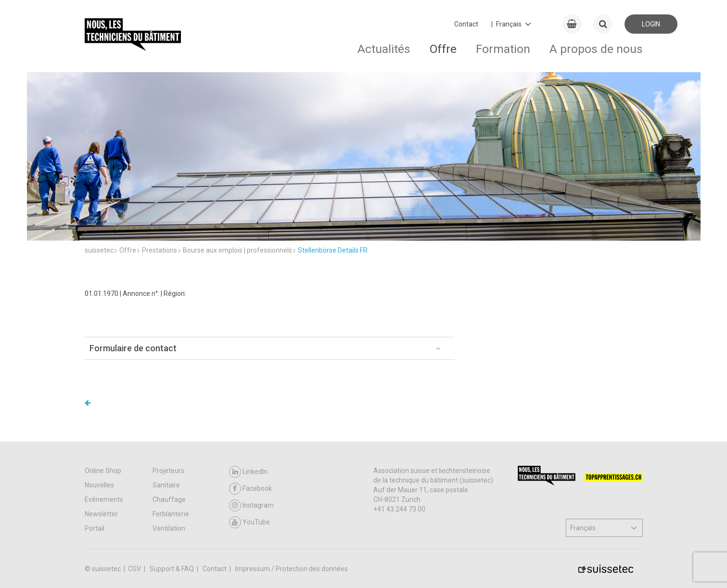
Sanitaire (166, 485)
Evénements (104, 499)
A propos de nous (596, 49)
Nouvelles (99, 485)
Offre (443, 49)
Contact (466, 24)
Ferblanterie (171, 514)
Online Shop (103, 471)
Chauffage (169, 499)
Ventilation (169, 528)
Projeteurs (168, 471)
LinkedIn (248, 472)
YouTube (249, 522)
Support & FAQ (172, 569)
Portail (95, 528)
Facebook (250, 489)
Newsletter (101, 514)
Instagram (251, 505)
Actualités (384, 49)
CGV (135, 569)
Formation (503, 49)
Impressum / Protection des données (292, 569)
